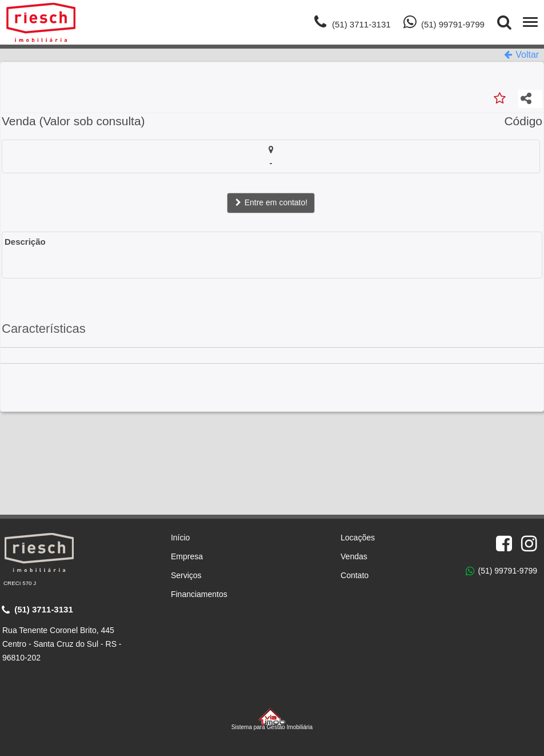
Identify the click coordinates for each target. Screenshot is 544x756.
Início (180, 538)
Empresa (187, 556)
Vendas (354, 556)
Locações (358, 538)
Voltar (521, 55)
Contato (355, 575)
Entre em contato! (271, 202)
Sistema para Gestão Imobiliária (272, 719)
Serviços (186, 575)
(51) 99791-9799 (501, 571)
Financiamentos (199, 594)
